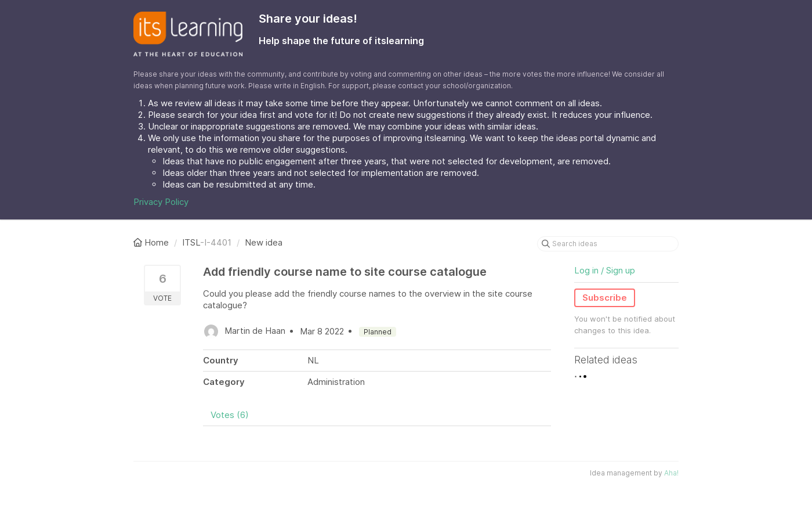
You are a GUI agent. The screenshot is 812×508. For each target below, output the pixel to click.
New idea (264, 242)
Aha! (671, 473)
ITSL (191, 242)
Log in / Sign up (605, 270)
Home (152, 242)
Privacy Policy (161, 202)
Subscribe (605, 298)
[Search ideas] (608, 244)
